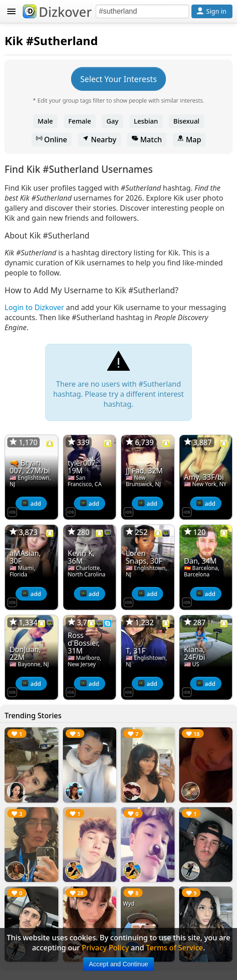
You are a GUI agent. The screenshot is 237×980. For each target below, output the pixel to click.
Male (46, 121)
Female (80, 121)
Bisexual (186, 121)
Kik (14, 41)
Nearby (99, 140)
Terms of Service (174, 948)
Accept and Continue (118, 964)
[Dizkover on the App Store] (12, 511)
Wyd (129, 904)
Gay (112, 121)
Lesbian (146, 121)
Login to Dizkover (34, 307)
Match (147, 140)
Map (189, 140)
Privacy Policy (105, 948)
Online (52, 140)
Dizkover (57, 12)
